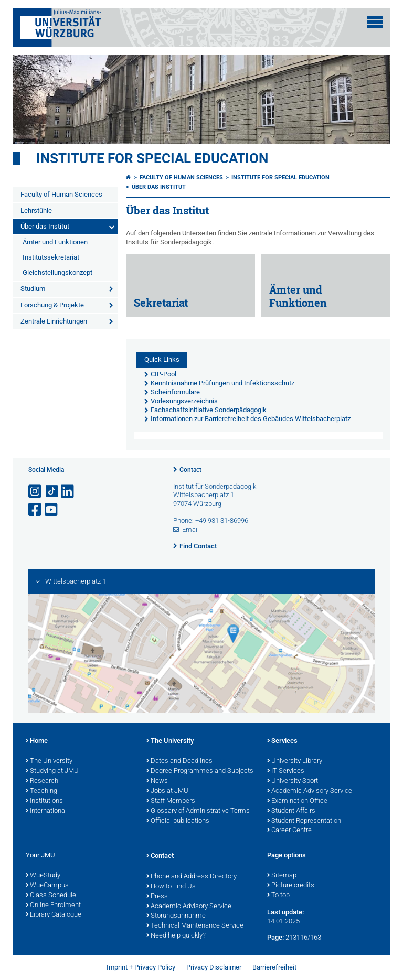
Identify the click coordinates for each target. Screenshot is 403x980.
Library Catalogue (54, 915)
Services (282, 741)
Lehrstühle (36, 211)
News (157, 781)
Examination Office (297, 801)
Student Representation (304, 821)
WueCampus (47, 886)
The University (49, 761)
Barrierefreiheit (274, 967)
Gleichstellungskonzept (57, 272)
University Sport (293, 781)
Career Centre (289, 831)
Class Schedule (51, 896)
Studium (33, 289)
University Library (295, 761)
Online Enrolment (53, 906)
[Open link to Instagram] (36, 492)
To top (278, 896)
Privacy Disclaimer (214, 967)
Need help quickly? (176, 936)
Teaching (41, 791)
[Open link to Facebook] (36, 510)
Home (37, 741)
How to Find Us (171, 887)
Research (42, 781)
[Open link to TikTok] (52, 492)
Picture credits (291, 886)
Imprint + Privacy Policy (141, 967)
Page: (275, 937)
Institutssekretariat (51, 257)
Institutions (44, 801)
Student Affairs (291, 811)
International (46, 811)
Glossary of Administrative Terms (198, 811)
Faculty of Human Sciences (61, 194)
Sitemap (282, 876)
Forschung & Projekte (52, 305)
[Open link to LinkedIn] (68, 492)
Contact (190, 470)
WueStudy (43, 876)
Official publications (178, 821)
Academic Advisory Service (310, 791)
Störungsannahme (176, 916)
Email (190, 529)
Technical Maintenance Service (195, 926)
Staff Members (171, 801)
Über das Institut (45, 226)
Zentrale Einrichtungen (54, 321)
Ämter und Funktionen (55, 242)
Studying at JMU (52, 771)
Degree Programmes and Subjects (200, 771)
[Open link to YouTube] (52, 510)
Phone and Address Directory (192, 877)
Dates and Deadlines (179, 761)
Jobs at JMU (167, 791)
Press (157, 897)
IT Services (286, 771)
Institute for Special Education (152, 158)
